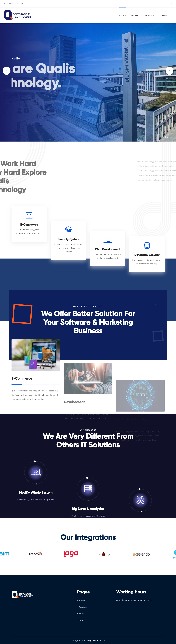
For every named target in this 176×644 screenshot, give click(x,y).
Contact (164, 15)
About (134, 15)
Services (149, 15)
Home (122, 15)
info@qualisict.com (14, 4)
